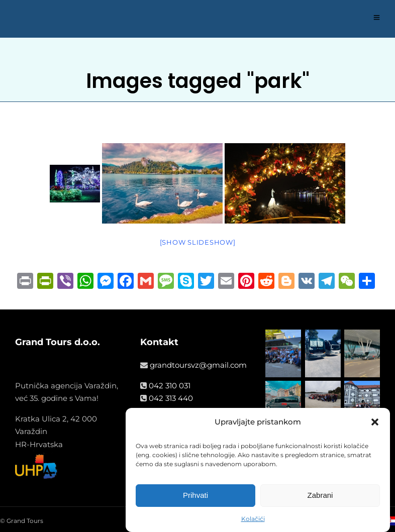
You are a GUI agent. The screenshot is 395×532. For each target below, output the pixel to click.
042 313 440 (171, 398)
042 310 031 (170, 386)
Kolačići (253, 519)
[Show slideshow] (198, 242)
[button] (375, 422)
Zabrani (320, 495)
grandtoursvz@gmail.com (198, 365)
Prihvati (195, 495)
